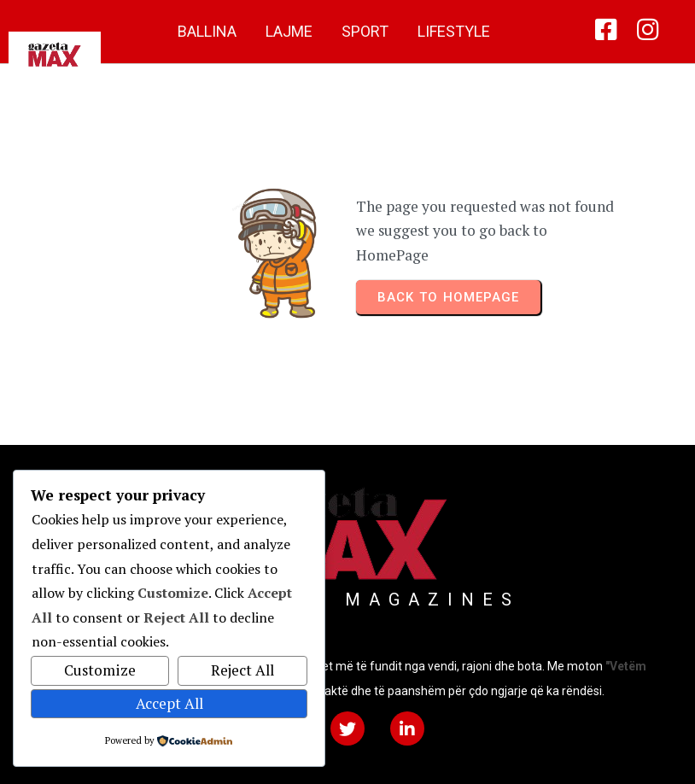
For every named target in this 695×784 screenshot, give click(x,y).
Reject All (242, 670)
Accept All (169, 703)
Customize (100, 670)
